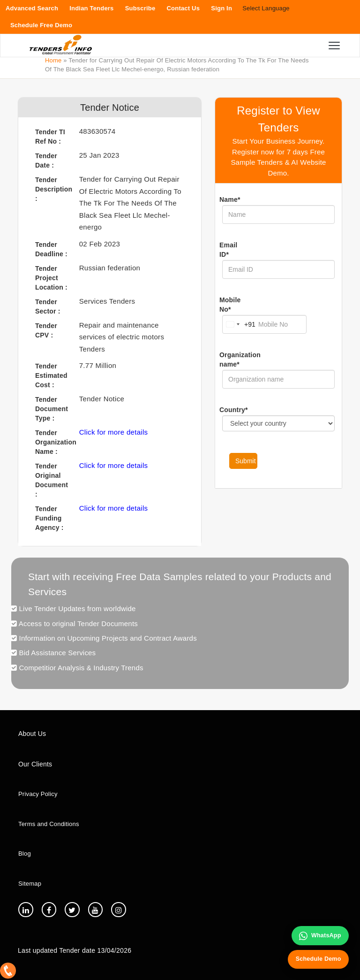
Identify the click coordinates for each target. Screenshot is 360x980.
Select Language (266, 8)
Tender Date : (46, 161)
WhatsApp (319, 934)
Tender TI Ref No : (50, 137)
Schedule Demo (317, 958)
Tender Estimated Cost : (51, 375)
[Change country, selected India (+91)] (239, 324)
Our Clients (35, 764)
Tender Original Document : (52, 480)
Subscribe (140, 8)
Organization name (233, 360)
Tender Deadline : (51, 249)
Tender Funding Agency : (49, 518)
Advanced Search (32, 8)
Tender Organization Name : (54, 442)
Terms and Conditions (49, 824)
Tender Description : (54, 189)
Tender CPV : (46, 330)
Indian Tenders (91, 8)
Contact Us (184, 8)
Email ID (228, 250)
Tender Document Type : (52, 409)
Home (53, 60)
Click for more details (114, 432)
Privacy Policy (38, 794)
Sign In (221, 8)
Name (230, 199)
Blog (25, 854)
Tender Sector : (48, 306)
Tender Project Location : (51, 278)
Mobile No (230, 305)
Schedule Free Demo (41, 25)
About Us (32, 734)
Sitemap (30, 884)
